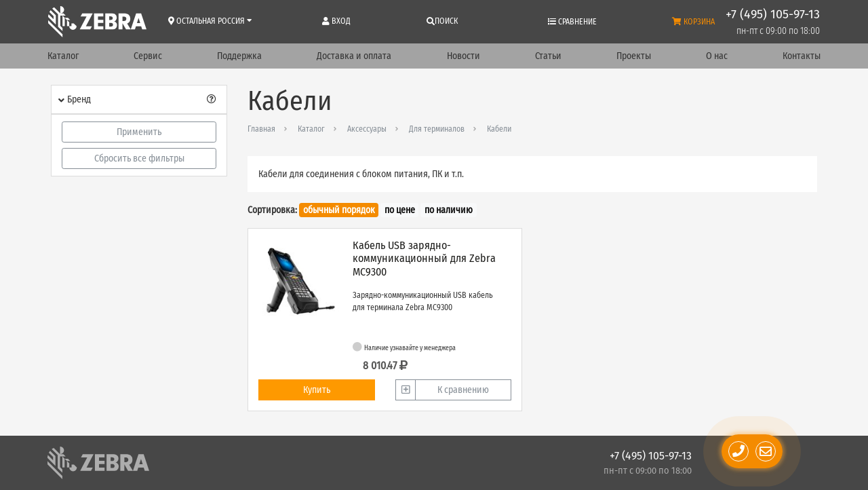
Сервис (148, 56)
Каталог (63, 56)
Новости (463, 56)
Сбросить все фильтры (139, 158)
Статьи (548, 56)
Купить (317, 390)
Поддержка (239, 56)
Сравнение (572, 22)
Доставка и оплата (354, 56)
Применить (139, 132)
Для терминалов (437, 129)
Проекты (634, 56)
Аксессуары (367, 129)
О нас (717, 56)
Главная (261, 129)
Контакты (802, 56)
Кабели (499, 129)
